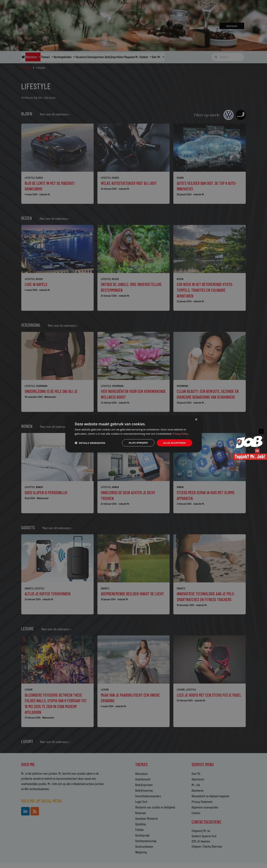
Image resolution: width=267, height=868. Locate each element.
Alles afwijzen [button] (137, 443)
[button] (90, 443)
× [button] (196, 419)
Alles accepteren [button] (174, 443)
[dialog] (133, 434)
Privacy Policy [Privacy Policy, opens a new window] (181, 433)
